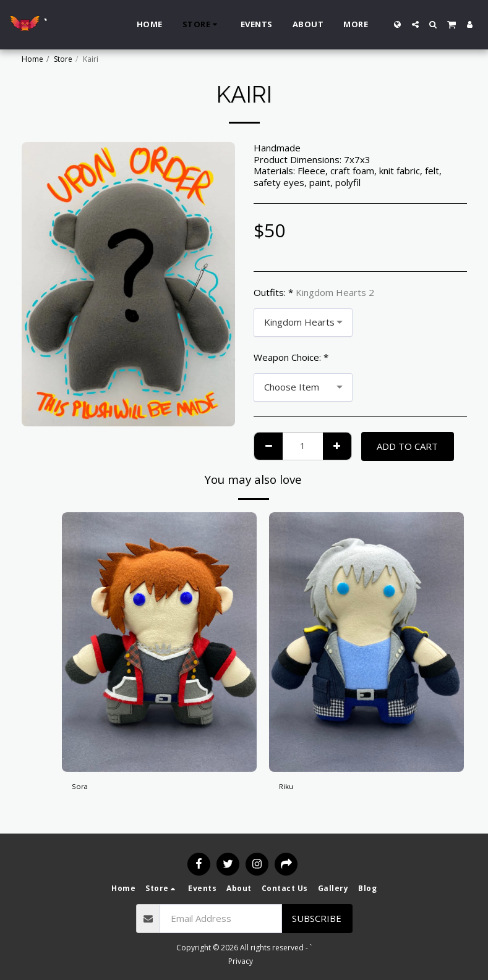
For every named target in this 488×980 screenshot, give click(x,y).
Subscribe (317, 918)
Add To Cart (407, 446)
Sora (81, 788)
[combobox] (303, 323)
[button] (415, 24)
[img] (159, 642)
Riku (288, 788)
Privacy (241, 961)
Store (63, 59)
